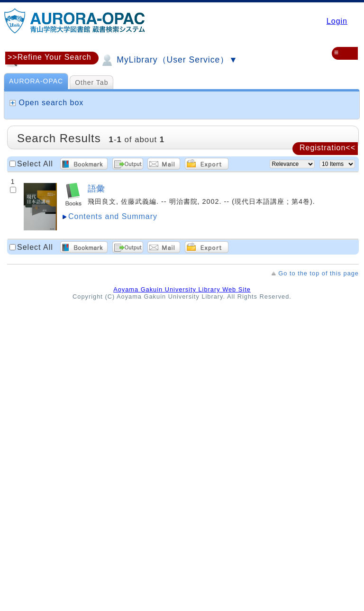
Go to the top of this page (318, 273)
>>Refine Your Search (50, 57)
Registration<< (328, 148)
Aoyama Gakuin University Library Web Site (182, 289)
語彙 (96, 188)
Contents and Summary (113, 216)
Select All (35, 164)
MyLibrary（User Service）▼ (168, 60)
